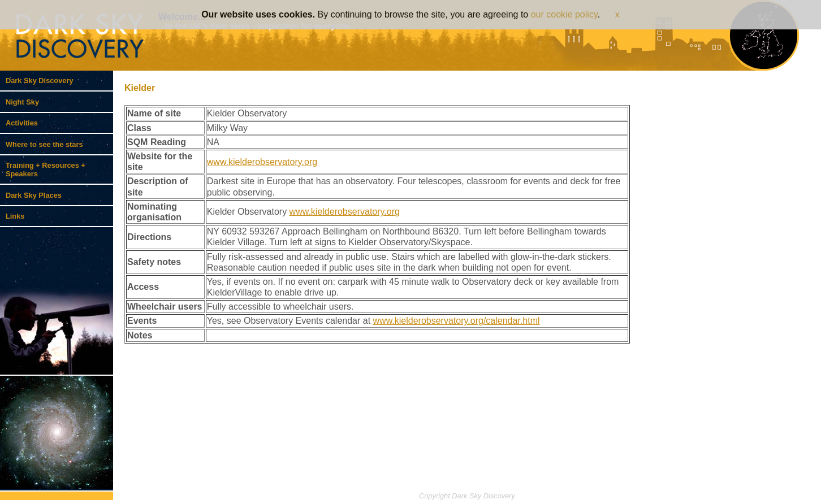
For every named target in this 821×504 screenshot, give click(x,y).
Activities (22, 123)
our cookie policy (564, 14)
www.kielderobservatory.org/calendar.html (457, 321)
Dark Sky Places (34, 195)
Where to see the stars (44, 144)
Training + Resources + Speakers (46, 170)
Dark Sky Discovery (40, 81)
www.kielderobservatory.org (262, 162)
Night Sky (22, 102)
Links (15, 216)
